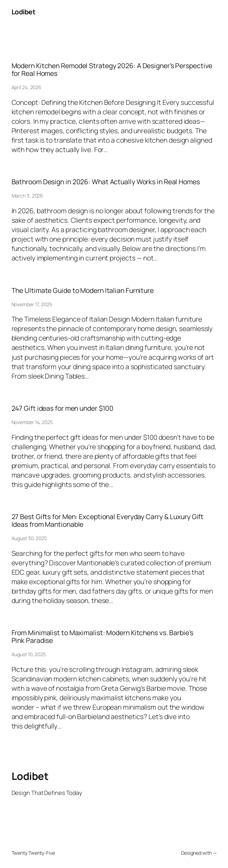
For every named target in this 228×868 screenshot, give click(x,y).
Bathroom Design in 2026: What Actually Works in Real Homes (106, 182)
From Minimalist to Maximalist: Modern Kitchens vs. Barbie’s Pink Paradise (102, 636)
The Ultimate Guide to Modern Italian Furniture (83, 290)
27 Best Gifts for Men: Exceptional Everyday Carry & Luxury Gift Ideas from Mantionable (108, 520)
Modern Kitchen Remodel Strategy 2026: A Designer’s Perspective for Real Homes (112, 69)
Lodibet (23, 12)
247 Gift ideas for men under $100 (63, 408)
